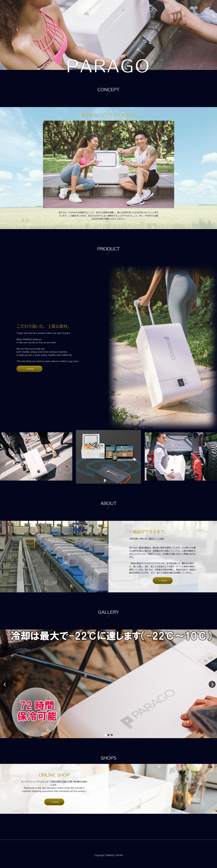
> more (29, 369)
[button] (105, 735)
